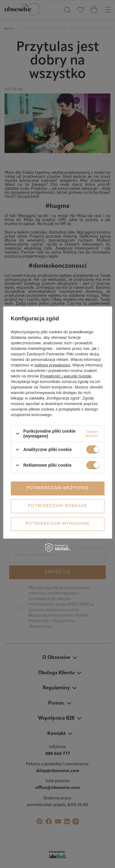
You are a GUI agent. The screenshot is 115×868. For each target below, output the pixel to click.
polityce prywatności (52, 365)
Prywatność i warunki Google (66, 376)
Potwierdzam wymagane (57, 524)
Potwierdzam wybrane (57, 506)
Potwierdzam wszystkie (57, 488)
